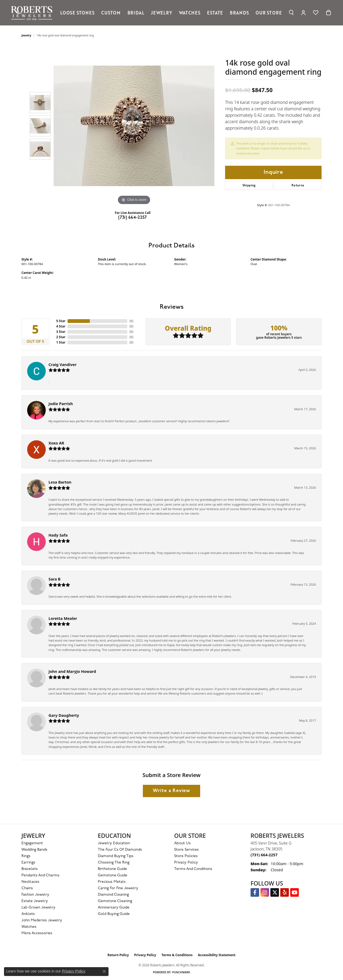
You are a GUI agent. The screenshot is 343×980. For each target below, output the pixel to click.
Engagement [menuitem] (32, 843)
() (131, 321)
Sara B (55, 579)
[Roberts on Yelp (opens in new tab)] (285, 892)
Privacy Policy (186, 863)
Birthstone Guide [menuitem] (112, 869)
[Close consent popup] (104, 971)
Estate (215, 13)
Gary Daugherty (64, 715)
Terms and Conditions (193, 869)
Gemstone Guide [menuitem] (113, 875)
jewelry (26, 35)
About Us (182, 843)
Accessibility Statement (217, 955)
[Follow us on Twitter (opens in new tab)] (275, 892)
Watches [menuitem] (29, 927)
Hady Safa (58, 535)
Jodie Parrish (61, 404)
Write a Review (171, 791)
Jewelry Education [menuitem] (114, 843)
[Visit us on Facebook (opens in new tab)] (255, 892)
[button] (291, 13)
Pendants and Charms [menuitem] (40, 875)
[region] (134, 126)
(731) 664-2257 (133, 218)
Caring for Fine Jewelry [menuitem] (118, 888)
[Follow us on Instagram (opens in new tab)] (265, 892)
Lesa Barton (60, 482)
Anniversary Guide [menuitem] (114, 908)
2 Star (61, 337)
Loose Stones (77, 13)
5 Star (61, 321)
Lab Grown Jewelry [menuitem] (38, 908)
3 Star (61, 332)
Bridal (136, 13)
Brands (239, 13)
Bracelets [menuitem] (30, 869)
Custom (111, 13)
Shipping (249, 186)
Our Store (269, 13)
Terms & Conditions (177, 955)
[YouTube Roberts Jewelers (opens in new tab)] (294, 892)
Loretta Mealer (63, 618)
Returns (298, 186)
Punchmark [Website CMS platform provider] (181, 972)
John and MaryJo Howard (72, 671)
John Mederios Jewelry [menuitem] (42, 920)
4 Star (61, 326)
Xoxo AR (56, 443)
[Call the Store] (264, 855)
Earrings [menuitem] (28, 863)
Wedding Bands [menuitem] (34, 850)
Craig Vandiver (63, 365)
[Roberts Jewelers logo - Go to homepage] (33, 13)
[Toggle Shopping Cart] (329, 13)
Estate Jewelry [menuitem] (35, 901)
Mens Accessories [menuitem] (37, 933)
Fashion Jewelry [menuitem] (35, 895)
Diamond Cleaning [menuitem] (113, 895)
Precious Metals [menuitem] (112, 882)
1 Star (61, 342)
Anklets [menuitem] (28, 914)
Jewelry (162, 13)
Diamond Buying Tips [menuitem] (116, 856)
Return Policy (118, 955)
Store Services (187, 850)
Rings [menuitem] (26, 856)
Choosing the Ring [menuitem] (114, 863)
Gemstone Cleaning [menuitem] (115, 901)
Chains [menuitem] (27, 888)
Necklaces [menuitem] (30, 882)
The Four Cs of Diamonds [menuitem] (120, 850)
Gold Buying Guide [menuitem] (114, 914)
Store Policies (186, 856)
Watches (190, 13)
